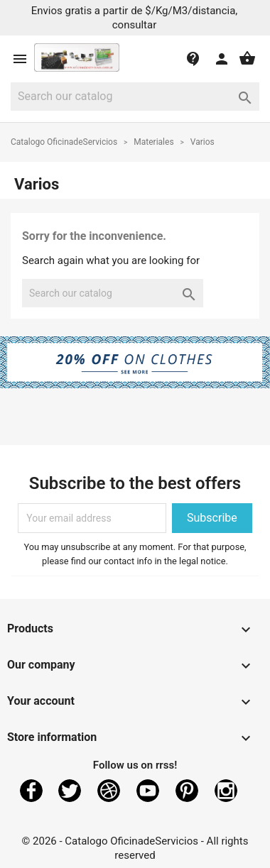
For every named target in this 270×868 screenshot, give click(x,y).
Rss (109, 791)
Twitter (70, 791)
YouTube (148, 791)
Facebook (31, 791)
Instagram (226, 791)
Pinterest (187, 791)
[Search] (135, 97)
